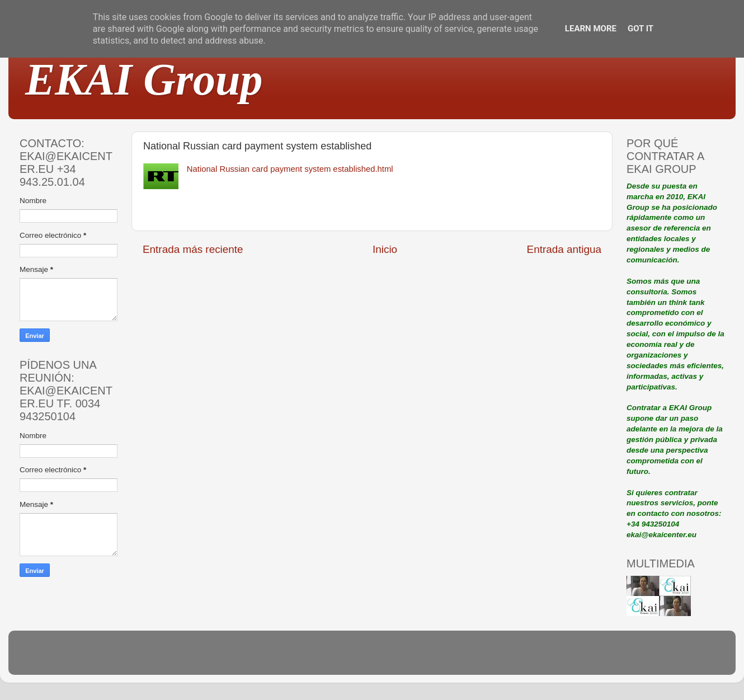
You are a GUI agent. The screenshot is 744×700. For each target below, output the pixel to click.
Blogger (445, 658)
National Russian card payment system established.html (290, 169)
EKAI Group (144, 79)
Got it (641, 29)
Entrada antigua (564, 249)
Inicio (385, 249)
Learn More (591, 29)
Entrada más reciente (193, 249)
